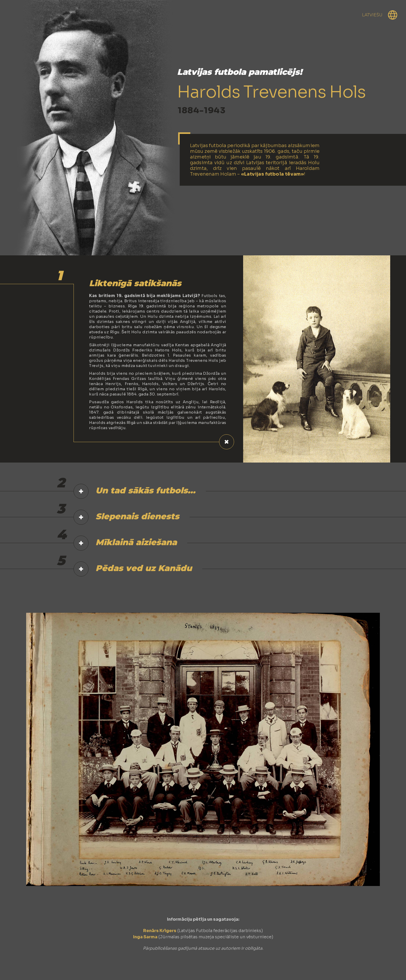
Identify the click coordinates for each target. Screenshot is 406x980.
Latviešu (372, 15)
